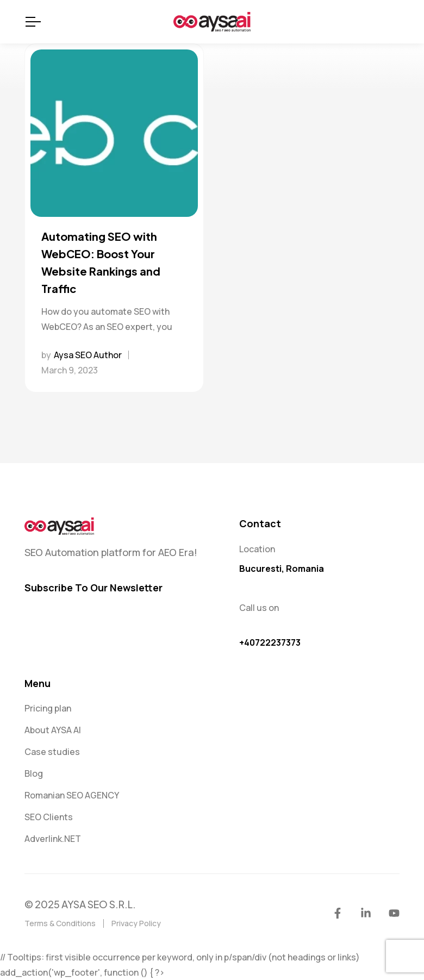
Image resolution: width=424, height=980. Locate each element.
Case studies (52, 752)
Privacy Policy (136, 923)
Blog (34, 773)
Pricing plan (48, 708)
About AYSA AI (53, 730)
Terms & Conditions (60, 923)
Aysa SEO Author (88, 355)
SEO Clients (49, 817)
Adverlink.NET (53, 839)
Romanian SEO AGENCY (72, 795)
